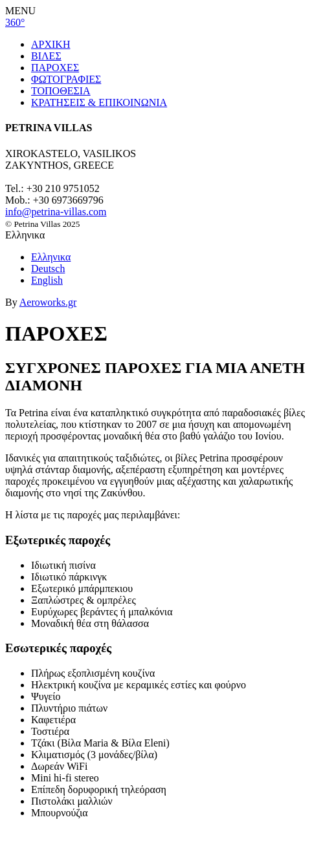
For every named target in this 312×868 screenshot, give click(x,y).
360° (15, 22)
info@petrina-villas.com (56, 212)
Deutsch (48, 269)
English (47, 280)
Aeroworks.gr (48, 302)
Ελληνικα (51, 257)
